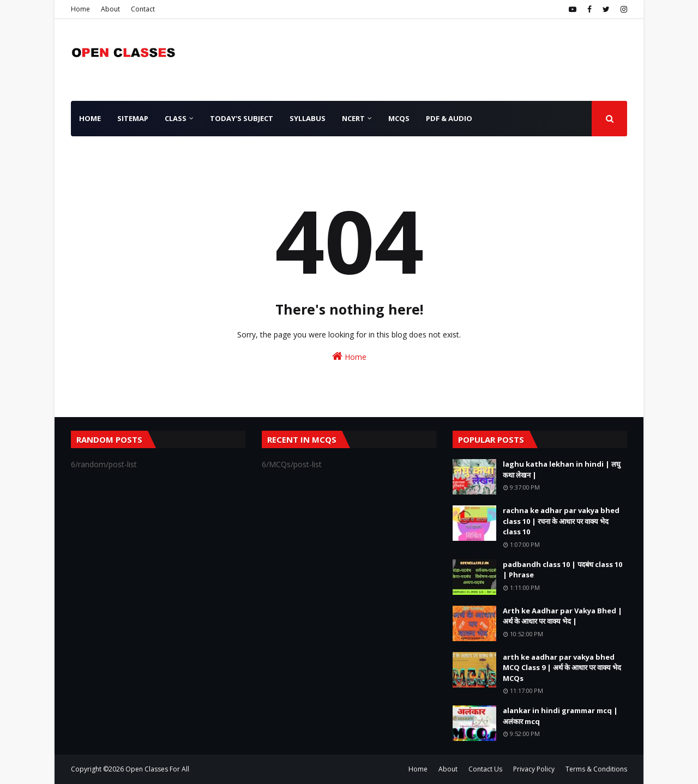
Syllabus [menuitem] (308, 118)
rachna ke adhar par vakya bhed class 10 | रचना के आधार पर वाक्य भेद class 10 (561, 521)
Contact (143, 9)
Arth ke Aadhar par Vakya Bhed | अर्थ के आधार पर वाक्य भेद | (562, 616)
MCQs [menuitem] (399, 118)
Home (80, 9)
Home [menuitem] (90, 118)
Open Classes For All (157, 769)
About (110, 9)
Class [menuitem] (176, 118)
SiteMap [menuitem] (133, 118)
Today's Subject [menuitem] (242, 118)
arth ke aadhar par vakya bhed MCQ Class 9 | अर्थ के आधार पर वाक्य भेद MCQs (562, 668)
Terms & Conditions (596, 769)
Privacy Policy (534, 769)
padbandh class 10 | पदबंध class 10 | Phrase (562, 570)
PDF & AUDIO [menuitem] (449, 118)
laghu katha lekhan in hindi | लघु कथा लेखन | (562, 469)
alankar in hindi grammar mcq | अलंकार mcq (560, 716)
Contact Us (485, 769)
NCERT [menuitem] (353, 118)
